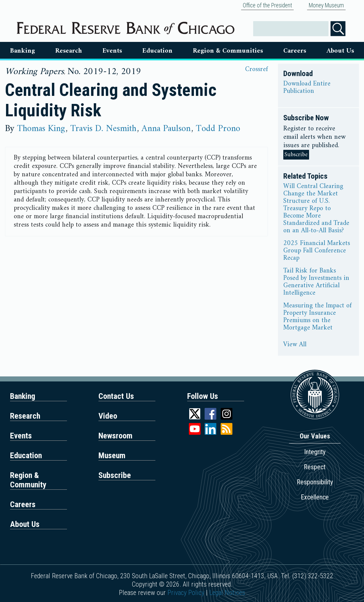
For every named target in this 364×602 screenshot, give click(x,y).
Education (157, 51)
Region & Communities (228, 51)
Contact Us (116, 396)
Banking (22, 51)
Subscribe (296, 155)
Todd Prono (218, 129)
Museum (112, 456)
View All (295, 345)
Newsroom (116, 436)
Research (69, 51)
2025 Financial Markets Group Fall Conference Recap (317, 251)
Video (108, 416)
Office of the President (267, 5)
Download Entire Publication (307, 88)
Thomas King (41, 129)
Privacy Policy (186, 593)
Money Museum (326, 5)
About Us (340, 51)
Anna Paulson (166, 129)
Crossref (257, 70)
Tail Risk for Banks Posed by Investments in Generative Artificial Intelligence (316, 282)
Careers (295, 51)
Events (112, 51)
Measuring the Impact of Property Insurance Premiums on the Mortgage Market (317, 317)
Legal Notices (227, 593)
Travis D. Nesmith (103, 129)
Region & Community (28, 480)
